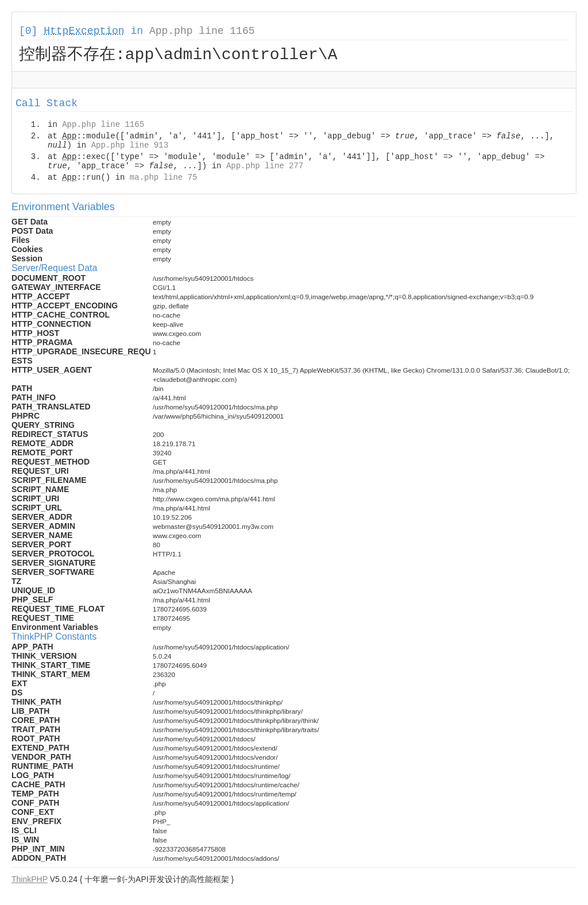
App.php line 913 (130, 147)
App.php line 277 (265, 168)
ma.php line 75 (164, 179)
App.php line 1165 (202, 31)
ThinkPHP (30, 881)
